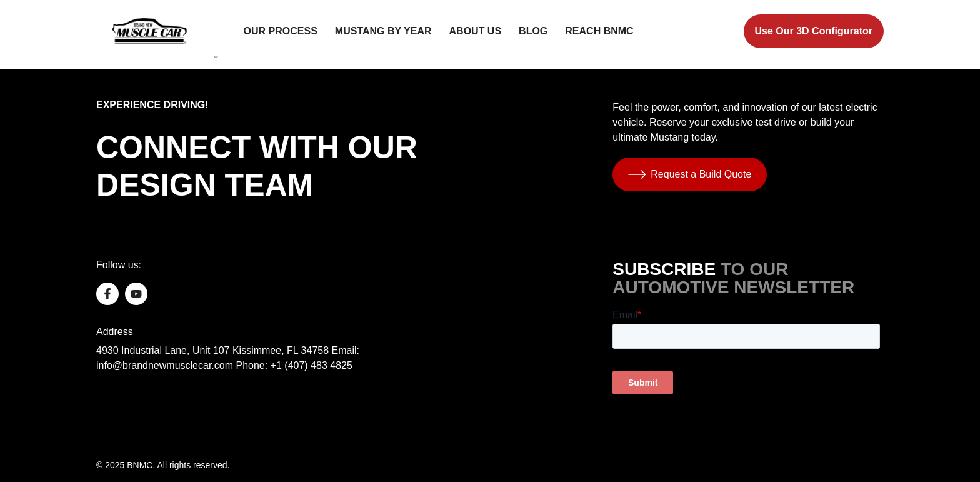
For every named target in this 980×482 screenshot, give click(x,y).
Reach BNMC (599, 31)
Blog (533, 31)
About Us (476, 31)
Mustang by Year (383, 31)
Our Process (281, 31)
